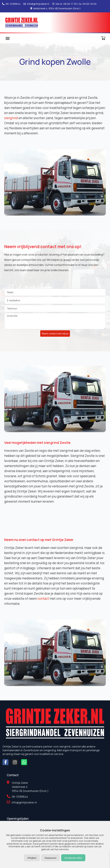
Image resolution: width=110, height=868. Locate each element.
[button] (8, 38)
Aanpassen (51, 858)
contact (43, 599)
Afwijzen (32, 858)
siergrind (11, 118)
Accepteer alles (73, 858)
